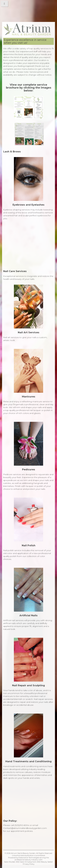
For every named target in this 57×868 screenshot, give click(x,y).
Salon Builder (10, 862)
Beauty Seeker (47, 862)
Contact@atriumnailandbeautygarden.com (25, 828)
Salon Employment (28, 862)
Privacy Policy (29, 864)
